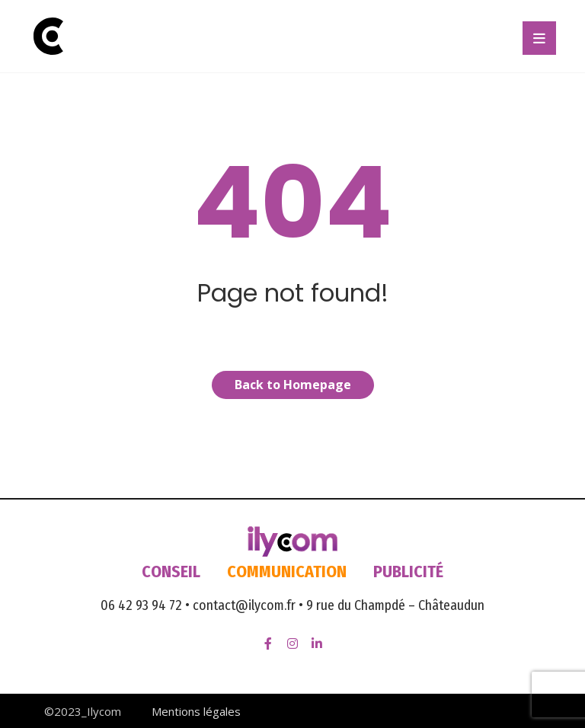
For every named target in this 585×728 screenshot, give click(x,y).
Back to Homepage (293, 385)
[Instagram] (292, 643)
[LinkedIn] (317, 643)
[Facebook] (268, 643)
